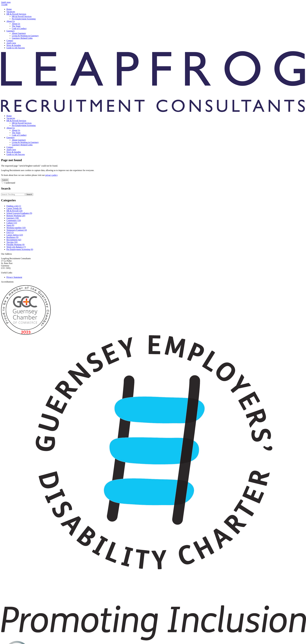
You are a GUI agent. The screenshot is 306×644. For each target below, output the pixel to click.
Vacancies (11, 12)
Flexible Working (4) (15, 245)
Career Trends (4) (14, 208)
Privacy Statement (14, 277)
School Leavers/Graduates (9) (19, 213)
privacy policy (51, 175)
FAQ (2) (10, 232)
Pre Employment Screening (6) (20, 249)
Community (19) (14, 220)
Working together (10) (16, 228)
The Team (16, 26)
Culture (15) (12, 223)
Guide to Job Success (16, 48)
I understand (10, 183)
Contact (10, 41)
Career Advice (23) (15, 235)
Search (29, 194)
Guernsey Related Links (22, 38)
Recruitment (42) (14, 240)
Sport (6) (10, 225)
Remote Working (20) (16, 216)
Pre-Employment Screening (24, 19)
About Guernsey (19, 33)
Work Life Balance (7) (16, 247)
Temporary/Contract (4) (17, 230)
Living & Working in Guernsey (25, 36)
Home (9, 9)
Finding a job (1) (14, 206)
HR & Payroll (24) (14, 211)
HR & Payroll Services (16, 14)
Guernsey (11, 31)
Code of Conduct (19, 28)
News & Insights (14, 45)
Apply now (11, 43)
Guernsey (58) (13, 218)
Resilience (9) (12, 237)
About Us (11, 21)
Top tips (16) (12, 242)
